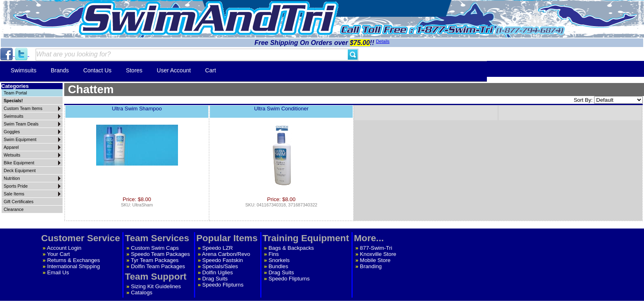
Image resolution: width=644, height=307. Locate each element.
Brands (60, 70)
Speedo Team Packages (160, 254)
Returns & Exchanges (73, 260)
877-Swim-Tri (376, 248)
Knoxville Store (378, 254)
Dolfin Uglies (217, 272)
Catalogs (142, 292)
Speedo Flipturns (223, 285)
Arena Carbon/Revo (226, 254)
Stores (134, 70)
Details (383, 41)
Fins (274, 254)
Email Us (58, 272)
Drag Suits (215, 279)
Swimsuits (24, 70)
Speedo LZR (217, 248)
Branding (371, 266)
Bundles (278, 266)
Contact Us (97, 70)
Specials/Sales (220, 266)
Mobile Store (375, 260)
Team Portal (15, 93)
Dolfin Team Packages (158, 266)
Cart (210, 70)
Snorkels (279, 260)
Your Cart (59, 254)
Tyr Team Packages (155, 260)
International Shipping (73, 266)
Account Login (64, 248)
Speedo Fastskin (222, 260)
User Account (174, 70)
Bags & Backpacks (291, 248)
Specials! (13, 101)
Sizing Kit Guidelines (156, 286)
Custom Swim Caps (155, 248)
